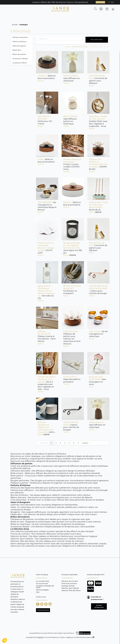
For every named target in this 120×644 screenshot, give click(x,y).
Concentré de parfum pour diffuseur (98, 79)
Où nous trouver (42, 584)
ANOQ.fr (41, 637)
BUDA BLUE (98, 206)
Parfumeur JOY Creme (45, 120)
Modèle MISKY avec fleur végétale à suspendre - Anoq (98, 121)
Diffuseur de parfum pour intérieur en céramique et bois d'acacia (72, 338)
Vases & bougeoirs (19, 46)
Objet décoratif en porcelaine (72, 379)
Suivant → (86, 443)
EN (112, 2)
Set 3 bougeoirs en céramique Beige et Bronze (47, 206)
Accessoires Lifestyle (20, 59)
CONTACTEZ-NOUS (43, 610)
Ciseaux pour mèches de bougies (71, 426)
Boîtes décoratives (19, 54)
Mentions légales (42, 590)
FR (109, 2)
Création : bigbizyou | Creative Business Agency (77, 637)
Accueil (15, 25)
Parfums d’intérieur (19, 42)
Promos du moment (69, 584)
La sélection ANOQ (19, 63)
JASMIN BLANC (98, 164)
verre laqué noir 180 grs (73, 248)
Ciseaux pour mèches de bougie (98, 290)
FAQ (38, 592)
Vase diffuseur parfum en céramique (71, 120)
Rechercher (97, 40)
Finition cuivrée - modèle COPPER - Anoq (72, 164)
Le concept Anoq (42, 581)
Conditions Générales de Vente (45, 587)
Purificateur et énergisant (72, 290)
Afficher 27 (100, 47)
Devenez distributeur (99, 606)
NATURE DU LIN (46, 292)
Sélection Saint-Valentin (70, 588)
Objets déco (17, 50)
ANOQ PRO (100, 2)
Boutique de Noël (68, 586)
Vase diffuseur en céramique (72, 78)
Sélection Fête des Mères (71, 590)
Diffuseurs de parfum (20, 37)
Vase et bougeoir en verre (97, 381)
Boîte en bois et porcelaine (47, 77)
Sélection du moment (70, 581)
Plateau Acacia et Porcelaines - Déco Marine (47, 336)
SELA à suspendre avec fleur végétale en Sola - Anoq (47, 383)
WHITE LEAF (46, 248)
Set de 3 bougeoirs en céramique (98, 334)
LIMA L (46, 427)
